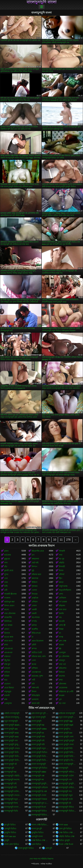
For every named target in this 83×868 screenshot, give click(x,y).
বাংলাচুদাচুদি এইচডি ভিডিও (13, 776)
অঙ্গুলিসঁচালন (65, 590)
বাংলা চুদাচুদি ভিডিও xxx (68, 752)
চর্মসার (34, 625)
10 (55, 540)
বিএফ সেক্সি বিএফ (66, 844)
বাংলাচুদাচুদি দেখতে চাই (13, 795)
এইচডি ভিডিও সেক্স (67, 836)
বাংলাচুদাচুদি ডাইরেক (40, 787)
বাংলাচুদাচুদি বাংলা (41, 2)
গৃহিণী (34, 645)
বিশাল (34, 692)
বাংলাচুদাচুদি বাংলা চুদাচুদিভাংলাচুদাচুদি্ (13, 807)
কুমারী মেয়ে (9, 570)
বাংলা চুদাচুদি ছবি (38, 744)
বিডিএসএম (36, 633)
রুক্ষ (6, 699)
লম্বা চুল (7, 664)
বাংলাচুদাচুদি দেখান (39, 795)
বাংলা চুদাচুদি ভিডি (11, 752)
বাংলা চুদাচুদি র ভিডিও (68, 760)
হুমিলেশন (63, 668)
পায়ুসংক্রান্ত (63, 586)
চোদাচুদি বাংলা (37, 836)
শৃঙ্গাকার (35, 586)
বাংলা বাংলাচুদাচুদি (39, 764)
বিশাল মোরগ (9, 606)
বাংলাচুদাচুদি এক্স (38, 776)
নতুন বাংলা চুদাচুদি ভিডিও (68, 717)
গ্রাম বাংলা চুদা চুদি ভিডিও (40, 713)
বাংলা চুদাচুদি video (39, 729)
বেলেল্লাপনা (36, 672)
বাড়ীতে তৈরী (37, 653)
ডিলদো (7, 633)
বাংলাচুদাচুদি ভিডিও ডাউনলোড (40, 815)
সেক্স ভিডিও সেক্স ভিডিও (40, 840)
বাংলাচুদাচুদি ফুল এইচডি (40, 803)
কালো (7, 610)
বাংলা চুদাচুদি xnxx (11, 733)
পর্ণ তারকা (63, 602)
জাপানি (62, 621)
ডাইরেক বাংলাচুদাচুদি (67, 713)
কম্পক (34, 649)
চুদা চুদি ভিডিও (10, 825)
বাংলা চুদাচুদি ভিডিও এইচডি (13, 756)
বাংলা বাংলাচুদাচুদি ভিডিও (68, 764)
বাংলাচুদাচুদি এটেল (66, 776)
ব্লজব (6, 551)
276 (68, 540)
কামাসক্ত (35, 578)
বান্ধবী (34, 613)
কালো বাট (36, 703)
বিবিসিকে (8, 621)
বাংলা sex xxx (10, 836)
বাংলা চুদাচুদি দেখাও (12, 748)
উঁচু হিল (7, 660)
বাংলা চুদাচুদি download (13, 725)
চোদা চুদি (49, 848)
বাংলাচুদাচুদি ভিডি (11, 811)
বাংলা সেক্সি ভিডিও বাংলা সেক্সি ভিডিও (40, 825)
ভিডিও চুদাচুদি (64, 840)
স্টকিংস (34, 582)
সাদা (6, 563)
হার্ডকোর (8, 555)
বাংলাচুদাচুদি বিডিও (66, 807)
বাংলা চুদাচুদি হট (11, 764)
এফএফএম (8, 649)
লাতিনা (7, 672)
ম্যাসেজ (62, 676)
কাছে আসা (8, 641)
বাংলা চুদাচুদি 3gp (66, 721)
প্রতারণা (7, 684)
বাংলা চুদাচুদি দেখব (66, 744)
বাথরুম (62, 695)
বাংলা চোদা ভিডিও (12, 844)
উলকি (61, 613)
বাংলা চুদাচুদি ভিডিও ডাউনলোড (13, 760)
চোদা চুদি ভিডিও (65, 829)
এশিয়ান (35, 602)
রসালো (7, 668)
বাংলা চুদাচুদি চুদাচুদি (67, 741)
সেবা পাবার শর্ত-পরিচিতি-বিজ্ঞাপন (41, 859)
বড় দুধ (61, 559)
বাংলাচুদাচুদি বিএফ (39, 807)
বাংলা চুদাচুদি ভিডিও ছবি (68, 756)
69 (60, 649)
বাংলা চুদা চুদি (37, 829)
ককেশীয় (35, 629)
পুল (60, 699)
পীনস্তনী (62, 551)
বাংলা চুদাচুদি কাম (38, 737)
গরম (6, 582)
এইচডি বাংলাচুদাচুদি (12, 713)
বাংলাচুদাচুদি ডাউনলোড (13, 791)
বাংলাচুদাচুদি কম (38, 780)
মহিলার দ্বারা (36, 574)
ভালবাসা (35, 699)
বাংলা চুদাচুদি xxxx (11, 737)
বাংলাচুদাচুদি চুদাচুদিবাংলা (68, 784)
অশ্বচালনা (35, 559)
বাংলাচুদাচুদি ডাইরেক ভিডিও (68, 787)
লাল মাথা (63, 610)
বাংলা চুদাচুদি (37, 721)
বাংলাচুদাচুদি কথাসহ (12, 780)
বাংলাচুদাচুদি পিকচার (39, 799)
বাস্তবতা (7, 656)
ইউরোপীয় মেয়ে (38, 551)
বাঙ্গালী (7, 695)
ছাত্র (6, 680)
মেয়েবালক (63, 688)
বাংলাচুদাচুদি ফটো (66, 799)
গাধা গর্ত (62, 664)
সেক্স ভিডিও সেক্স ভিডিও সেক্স (68, 833)
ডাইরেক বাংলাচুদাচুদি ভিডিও (13, 717)
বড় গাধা (62, 703)
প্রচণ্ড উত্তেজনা (38, 641)
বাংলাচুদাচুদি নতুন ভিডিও (13, 799)
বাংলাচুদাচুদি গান (65, 780)
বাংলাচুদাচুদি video (39, 772)
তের (6, 578)
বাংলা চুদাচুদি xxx (66, 733)
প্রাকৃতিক (35, 598)
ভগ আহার (8, 625)
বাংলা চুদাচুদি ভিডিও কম (40, 756)
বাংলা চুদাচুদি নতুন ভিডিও (40, 748)
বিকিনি (7, 676)
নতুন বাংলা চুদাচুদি (39, 717)
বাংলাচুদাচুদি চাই (10, 784)
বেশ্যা (61, 594)
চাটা (33, 684)
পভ (60, 617)
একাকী (34, 610)
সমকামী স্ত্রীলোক (10, 594)
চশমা (6, 645)
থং (60, 633)
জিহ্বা (61, 629)
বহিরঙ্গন (62, 606)
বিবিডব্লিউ (36, 695)
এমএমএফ (8, 653)
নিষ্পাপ (34, 567)
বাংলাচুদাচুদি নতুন (66, 795)
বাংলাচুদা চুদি (9, 768)
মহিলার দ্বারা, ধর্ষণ (39, 656)
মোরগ (7, 629)
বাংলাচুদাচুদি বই (65, 803)
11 (61, 540)
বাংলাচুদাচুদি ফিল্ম (11, 803)
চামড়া (61, 582)
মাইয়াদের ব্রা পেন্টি (66, 692)
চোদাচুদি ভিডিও (10, 829)
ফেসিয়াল (62, 598)
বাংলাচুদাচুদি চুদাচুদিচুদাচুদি (40, 784)
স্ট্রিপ (60, 578)
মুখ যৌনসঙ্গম (64, 656)
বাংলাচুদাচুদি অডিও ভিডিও (68, 772)
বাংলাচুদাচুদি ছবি (11, 787)
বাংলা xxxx (63, 825)
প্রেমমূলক (8, 703)
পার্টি (33, 680)
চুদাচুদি (7, 840)
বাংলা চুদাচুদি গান (11, 741)
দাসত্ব (61, 637)
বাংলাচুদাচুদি (64, 768)
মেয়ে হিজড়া (9, 688)
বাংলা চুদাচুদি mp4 (66, 725)
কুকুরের (7, 559)
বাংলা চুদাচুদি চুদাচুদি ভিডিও (13, 744)
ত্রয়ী (6, 590)
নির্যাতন (62, 672)
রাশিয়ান (35, 668)
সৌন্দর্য (62, 574)
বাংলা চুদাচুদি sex (11, 729)
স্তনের (34, 664)
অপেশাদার (36, 617)
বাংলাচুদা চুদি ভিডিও (40, 768)
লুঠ (33, 570)
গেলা (34, 660)
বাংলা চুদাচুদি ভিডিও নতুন (40, 760)
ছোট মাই (35, 563)
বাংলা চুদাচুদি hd (38, 725)
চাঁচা (6, 567)
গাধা (61, 555)
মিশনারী (62, 567)
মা (32, 637)
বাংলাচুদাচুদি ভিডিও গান (68, 811)
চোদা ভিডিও (36, 844)
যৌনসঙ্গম (63, 684)
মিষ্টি (6, 586)
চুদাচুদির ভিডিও (10, 833)
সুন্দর (6, 574)
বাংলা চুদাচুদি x (65, 729)
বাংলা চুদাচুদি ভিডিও (40, 752)
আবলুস (62, 660)
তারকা (61, 645)
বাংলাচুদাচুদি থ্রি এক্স (39, 791)
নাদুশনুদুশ (8, 692)
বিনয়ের (35, 594)
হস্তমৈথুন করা (9, 602)
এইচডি (62, 563)
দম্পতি (34, 621)
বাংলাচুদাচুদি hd (10, 772)
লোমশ (34, 606)
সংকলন (7, 598)
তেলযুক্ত (62, 653)
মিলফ (61, 570)
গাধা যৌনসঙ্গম (10, 613)
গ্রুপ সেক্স (62, 641)
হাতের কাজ (9, 637)
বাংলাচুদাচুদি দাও (65, 791)
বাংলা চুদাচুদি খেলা (66, 737)
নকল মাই (35, 688)
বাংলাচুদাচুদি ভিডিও (39, 811)
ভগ (33, 555)
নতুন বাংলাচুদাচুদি (11, 721)
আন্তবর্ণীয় (8, 617)
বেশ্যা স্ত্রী (62, 625)
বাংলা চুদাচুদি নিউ (66, 748)
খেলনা (34, 590)
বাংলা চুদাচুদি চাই (38, 741)
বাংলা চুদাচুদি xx (38, 733)
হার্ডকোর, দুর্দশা (37, 676)
